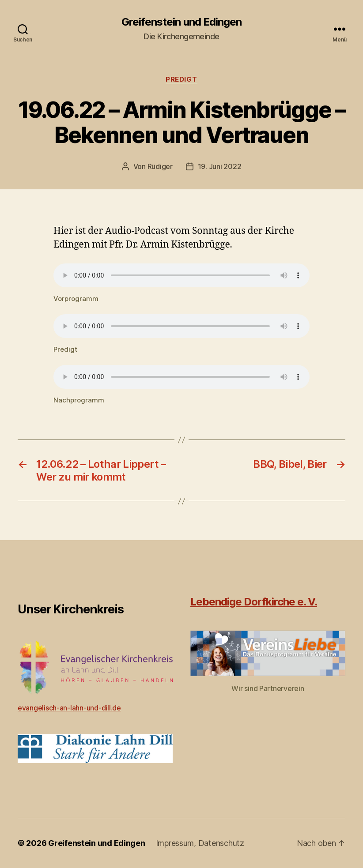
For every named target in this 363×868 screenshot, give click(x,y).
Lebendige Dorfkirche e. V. (254, 602)
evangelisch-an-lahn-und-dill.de (69, 708)
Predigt (181, 79)
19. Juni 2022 (220, 166)
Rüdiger (160, 166)
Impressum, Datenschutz (200, 843)
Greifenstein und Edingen (181, 22)
